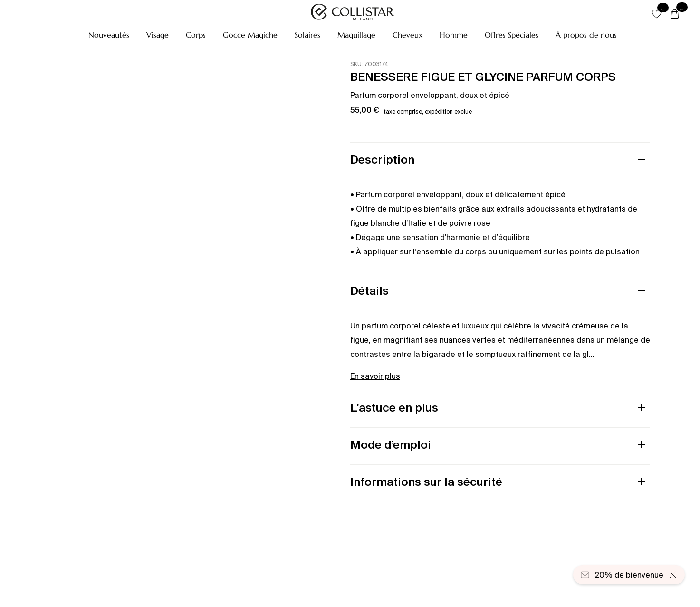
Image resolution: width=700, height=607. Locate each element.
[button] (109, 35)
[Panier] (675, 14)
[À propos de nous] (586, 35)
